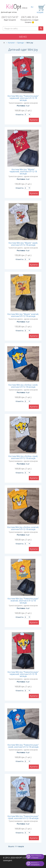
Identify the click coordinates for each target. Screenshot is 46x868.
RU (32, 7)
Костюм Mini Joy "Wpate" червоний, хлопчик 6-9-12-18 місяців (23, 172)
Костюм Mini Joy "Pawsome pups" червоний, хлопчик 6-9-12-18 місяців (23, 98)
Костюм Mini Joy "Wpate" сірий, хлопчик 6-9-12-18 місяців (23, 244)
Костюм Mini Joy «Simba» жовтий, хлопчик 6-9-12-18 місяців (23, 528)
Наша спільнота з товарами (36, 857)
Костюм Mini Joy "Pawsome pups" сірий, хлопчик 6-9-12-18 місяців (23, 817)
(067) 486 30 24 (30, 17)
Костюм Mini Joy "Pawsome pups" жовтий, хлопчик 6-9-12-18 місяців (23, 601)
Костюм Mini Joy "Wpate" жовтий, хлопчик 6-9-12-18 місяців (23, 315)
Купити (34, 120)
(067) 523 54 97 (10, 17)
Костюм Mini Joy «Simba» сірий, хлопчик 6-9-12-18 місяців (23, 457)
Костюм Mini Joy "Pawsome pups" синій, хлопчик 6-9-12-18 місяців (23, 746)
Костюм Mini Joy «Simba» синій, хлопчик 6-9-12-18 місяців (23, 386)
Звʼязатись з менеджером (35, 864)
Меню (23, 37)
